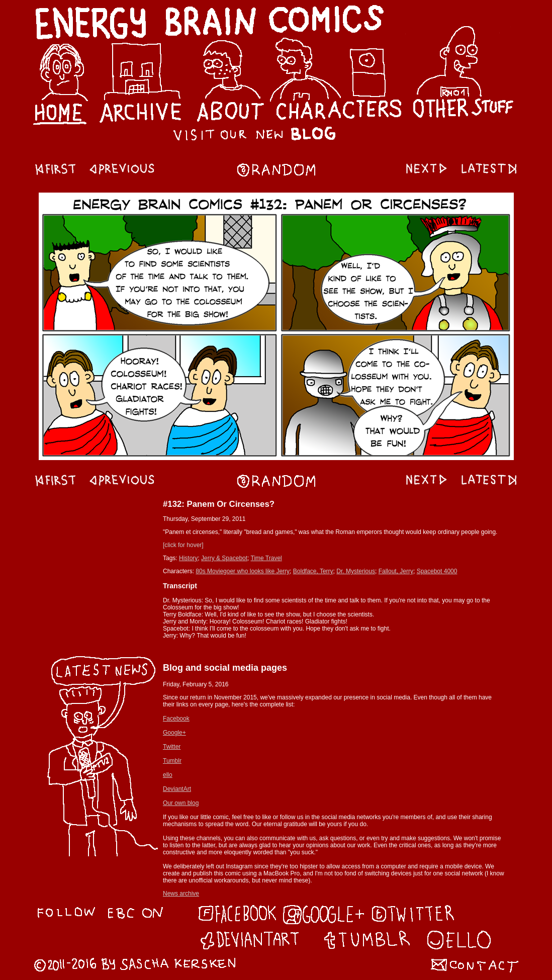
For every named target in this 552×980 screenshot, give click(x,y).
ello (168, 775)
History (188, 558)
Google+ (174, 733)
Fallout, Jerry (396, 571)
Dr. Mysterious (356, 571)
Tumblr (172, 761)
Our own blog (181, 803)
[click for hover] (183, 545)
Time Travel (266, 558)
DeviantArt (177, 789)
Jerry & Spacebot (224, 558)
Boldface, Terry (313, 571)
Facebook (176, 719)
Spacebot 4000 (437, 571)
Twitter (172, 747)
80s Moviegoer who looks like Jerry (243, 571)
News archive (181, 894)
